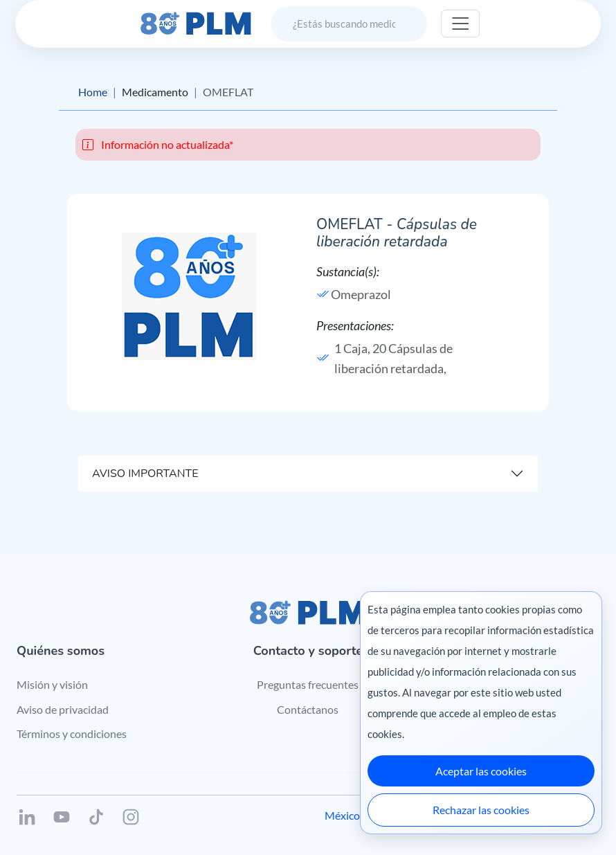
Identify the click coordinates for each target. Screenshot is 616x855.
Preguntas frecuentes (308, 684)
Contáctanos (308, 709)
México (342, 815)
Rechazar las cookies (481, 810)
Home (93, 92)
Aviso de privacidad (63, 709)
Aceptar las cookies (481, 771)
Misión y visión (52, 684)
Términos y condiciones (72, 733)
